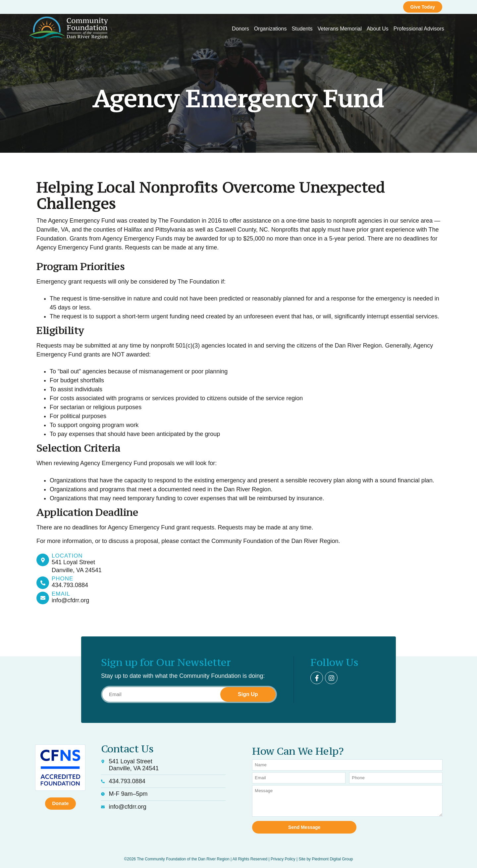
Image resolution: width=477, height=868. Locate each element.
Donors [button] (240, 29)
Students (302, 29)
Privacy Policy (283, 855)
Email (61, 594)
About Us (378, 29)
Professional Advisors (419, 29)
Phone (62, 579)
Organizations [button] (270, 29)
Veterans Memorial (340, 29)
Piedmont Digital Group (332, 855)
